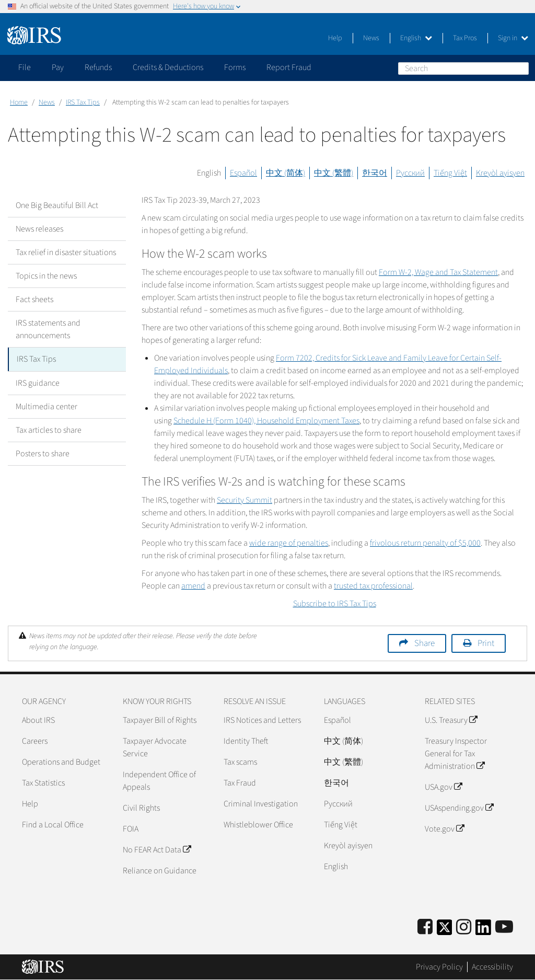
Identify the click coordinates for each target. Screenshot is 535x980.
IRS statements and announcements (48, 329)
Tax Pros (465, 38)
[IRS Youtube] (504, 927)
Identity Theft (246, 741)
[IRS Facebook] (425, 927)
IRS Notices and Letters (262, 720)
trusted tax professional (373, 586)
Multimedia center (46, 406)
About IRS (38, 720)
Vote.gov (444, 829)
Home (19, 102)
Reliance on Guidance (160, 871)
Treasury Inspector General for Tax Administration (456, 754)
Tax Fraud (240, 783)
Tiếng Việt (450, 173)
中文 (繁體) (334, 173)
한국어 (375, 173)
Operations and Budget (61, 762)
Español (243, 173)
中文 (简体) (286, 173)
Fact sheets (34, 299)
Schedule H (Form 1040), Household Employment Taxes (266, 421)
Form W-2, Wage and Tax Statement (438, 272)
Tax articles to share (49, 430)
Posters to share (43, 453)
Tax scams (240, 762)
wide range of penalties (289, 543)
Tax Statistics (43, 783)
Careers (35, 741)
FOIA (131, 829)
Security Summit (245, 500)
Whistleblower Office (258, 825)
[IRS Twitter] (445, 931)
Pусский (338, 804)
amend (193, 586)
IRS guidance (38, 383)
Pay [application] (58, 67)
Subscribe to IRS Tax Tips (335, 604)
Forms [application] (235, 67)
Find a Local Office (53, 825)
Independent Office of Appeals (159, 781)
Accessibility (492, 967)
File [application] (25, 67)
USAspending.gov (459, 808)
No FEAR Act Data (157, 850)
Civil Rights (141, 808)
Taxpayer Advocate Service (155, 747)
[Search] (463, 68)
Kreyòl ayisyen (500, 173)
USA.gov (443, 787)
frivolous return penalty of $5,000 (425, 543)
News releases (39, 229)
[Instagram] (464, 927)
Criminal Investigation (261, 804)
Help (335, 38)
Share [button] (424, 643)
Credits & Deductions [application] (168, 67)
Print (486, 643)
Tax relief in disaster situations (66, 252)
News (371, 38)
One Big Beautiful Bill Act (57, 205)
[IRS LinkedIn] (483, 931)
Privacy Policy (439, 967)
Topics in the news (46, 276)
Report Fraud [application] (289, 67)
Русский (410, 173)
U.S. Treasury (451, 720)
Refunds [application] (98, 67)
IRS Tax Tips (83, 102)
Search (520, 68)
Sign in (513, 38)
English (416, 38)
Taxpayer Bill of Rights (160, 720)
